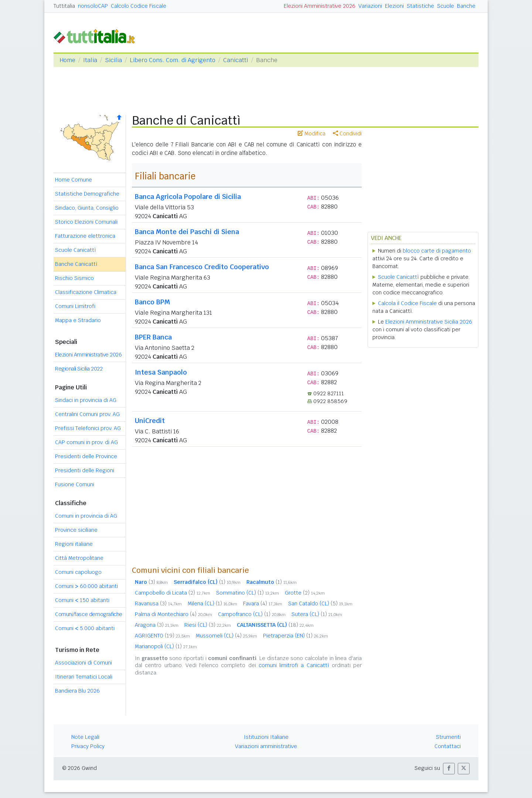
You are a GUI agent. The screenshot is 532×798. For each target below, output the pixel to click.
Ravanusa (158, 603)
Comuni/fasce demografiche (89, 614)
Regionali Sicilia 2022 (79, 369)
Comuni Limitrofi (75, 306)
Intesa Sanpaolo (161, 372)
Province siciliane (76, 530)
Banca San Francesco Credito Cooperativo (202, 267)
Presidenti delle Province (86, 456)
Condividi (347, 133)
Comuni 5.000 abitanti (85, 628)
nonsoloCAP (93, 6)
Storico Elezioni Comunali (86, 222)
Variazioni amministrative (266, 746)
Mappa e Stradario (78, 320)
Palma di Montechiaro (173, 614)
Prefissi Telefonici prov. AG (88, 428)
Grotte (305, 593)
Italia (90, 60)
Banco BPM (152, 302)
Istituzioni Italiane (266, 737)
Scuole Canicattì (76, 250)
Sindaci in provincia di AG (86, 400)
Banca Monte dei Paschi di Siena (187, 232)
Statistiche (420, 6)
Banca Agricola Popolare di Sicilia (188, 197)
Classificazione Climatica (86, 292)
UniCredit (150, 421)
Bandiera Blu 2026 (77, 691)
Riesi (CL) (208, 625)
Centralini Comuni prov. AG (87, 414)
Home (67, 60)
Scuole (446, 6)
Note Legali (85, 737)
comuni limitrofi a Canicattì (294, 665)
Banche (466, 6)
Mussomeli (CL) (226, 636)
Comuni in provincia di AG (86, 516)
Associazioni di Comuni (83, 663)
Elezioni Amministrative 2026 (320, 6)
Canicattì (236, 60)
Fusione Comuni (75, 484)
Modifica (312, 133)
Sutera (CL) (317, 614)
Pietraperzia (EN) (296, 636)
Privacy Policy (88, 746)
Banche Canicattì (76, 264)
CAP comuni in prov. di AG (86, 442)
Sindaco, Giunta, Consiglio (87, 208)
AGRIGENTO (162, 636)
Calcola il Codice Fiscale (407, 303)
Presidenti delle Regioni (85, 470)
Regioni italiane (74, 544)
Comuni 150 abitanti (82, 600)
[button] (449, 769)
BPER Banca (153, 337)
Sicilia (113, 60)
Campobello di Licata (173, 593)
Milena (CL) (212, 603)
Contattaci (448, 746)
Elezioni (394, 6)
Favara (263, 603)
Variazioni (370, 6)
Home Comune (74, 180)
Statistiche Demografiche (87, 194)
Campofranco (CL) (252, 614)
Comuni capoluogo (78, 572)
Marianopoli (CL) (166, 646)
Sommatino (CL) (248, 593)
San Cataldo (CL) (320, 603)
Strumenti (448, 737)
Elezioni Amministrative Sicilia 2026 (429, 322)
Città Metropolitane (79, 558)
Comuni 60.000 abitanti (86, 586)
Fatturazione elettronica (85, 236)
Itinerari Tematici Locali (84, 677)
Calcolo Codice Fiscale (139, 6)
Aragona (157, 625)
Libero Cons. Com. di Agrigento (173, 60)
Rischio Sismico (74, 278)
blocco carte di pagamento (437, 251)
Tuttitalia (64, 6)
